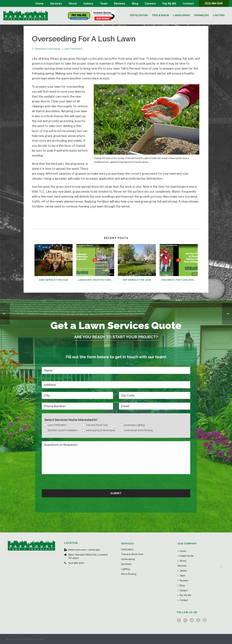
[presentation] (67, 481)
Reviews (120, 4)
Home (40, 4)
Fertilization (139, 15)
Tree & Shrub (160, 15)
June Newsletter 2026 (54, 280)
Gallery (88, 4)
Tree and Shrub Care (132, 554)
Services (56, 4)
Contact (188, 4)
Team (104, 4)
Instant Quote (186, 556)
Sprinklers (202, 15)
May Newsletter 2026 (137, 280)
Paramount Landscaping (48, 49)
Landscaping (182, 15)
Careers (150, 4)
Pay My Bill (169, 4)
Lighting (219, 15)
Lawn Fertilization (73, 49)
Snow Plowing (129, 574)
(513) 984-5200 (214, 3)
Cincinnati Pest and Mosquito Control (179, 280)
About (73, 4)
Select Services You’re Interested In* (71, 420)
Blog (135, 4)
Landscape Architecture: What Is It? (96, 280)
